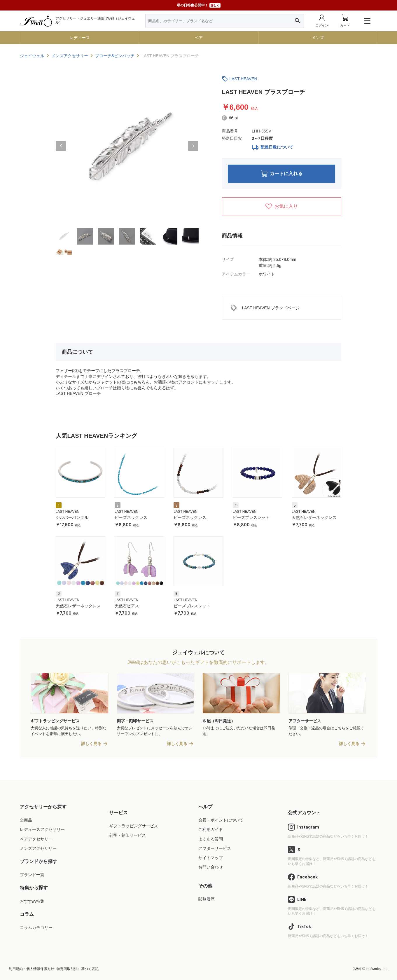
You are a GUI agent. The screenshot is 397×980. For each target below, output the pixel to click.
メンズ (318, 38)
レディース (80, 38)
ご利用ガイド (211, 830)
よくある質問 (211, 839)
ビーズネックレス (131, 518)
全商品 (26, 820)
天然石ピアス (127, 606)
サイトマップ (211, 858)
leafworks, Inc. (377, 969)
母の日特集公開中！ (199, 5)
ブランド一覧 (32, 875)
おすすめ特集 (32, 901)
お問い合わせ (211, 867)
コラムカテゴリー (36, 927)
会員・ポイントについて (221, 820)
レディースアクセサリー (42, 830)
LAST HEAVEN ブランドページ (265, 308)
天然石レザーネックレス (314, 518)
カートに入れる (282, 174)
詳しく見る (91, 744)
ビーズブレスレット (251, 518)
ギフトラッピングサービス (134, 826)
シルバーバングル (72, 518)
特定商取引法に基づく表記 (78, 969)
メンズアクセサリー (38, 848)
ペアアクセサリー (36, 839)
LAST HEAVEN (243, 79)
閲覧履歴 (207, 899)
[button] (61, 146)
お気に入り (281, 206)
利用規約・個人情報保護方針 (32, 969)
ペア (199, 38)
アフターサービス (215, 848)
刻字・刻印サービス (127, 836)
